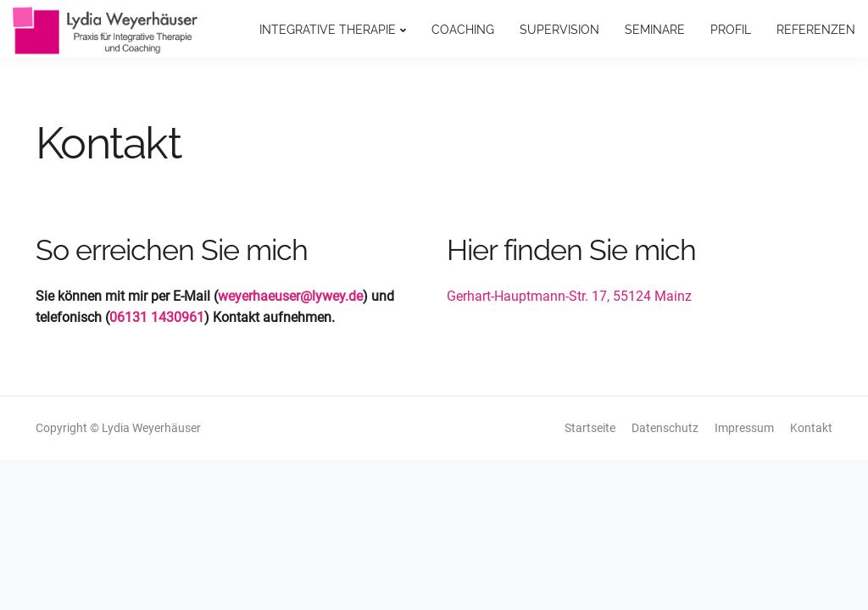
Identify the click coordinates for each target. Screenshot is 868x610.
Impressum (744, 428)
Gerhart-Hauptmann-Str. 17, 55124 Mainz (569, 296)
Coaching (463, 30)
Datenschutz (665, 428)
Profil (731, 30)
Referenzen (816, 30)
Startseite (590, 428)
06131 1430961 (157, 317)
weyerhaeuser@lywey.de (290, 296)
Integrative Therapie (328, 30)
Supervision (559, 30)
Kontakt (811, 428)
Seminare (655, 30)
